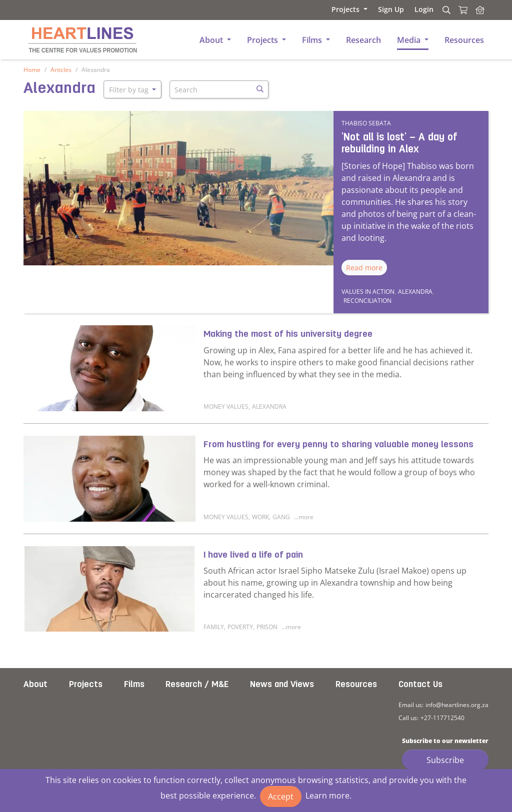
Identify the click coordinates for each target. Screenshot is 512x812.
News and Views (282, 685)
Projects (86, 685)
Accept (281, 797)
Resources (356, 685)
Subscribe (445, 760)
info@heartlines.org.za (457, 705)
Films (134, 685)
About (35, 685)
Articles (61, 70)
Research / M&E (197, 685)
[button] (335, 9)
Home (32, 70)
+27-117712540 (442, 718)
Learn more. (328, 796)
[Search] (445, 10)
